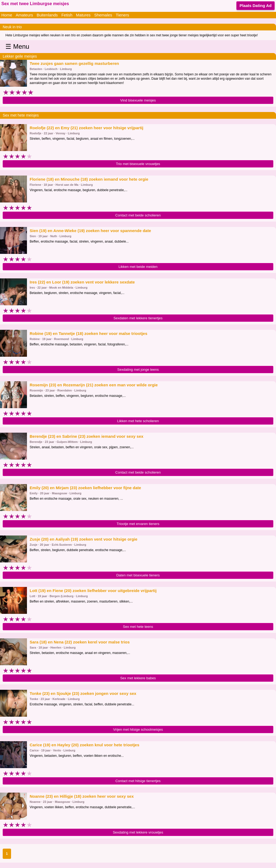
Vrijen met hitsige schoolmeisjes (138, 729)
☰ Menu (17, 46)
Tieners (122, 15)
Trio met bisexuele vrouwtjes (138, 164)
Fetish (67, 15)
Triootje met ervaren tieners (138, 524)
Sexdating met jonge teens (138, 370)
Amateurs (24, 15)
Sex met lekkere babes (138, 678)
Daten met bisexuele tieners (138, 575)
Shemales (103, 15)
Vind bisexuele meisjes (138, 100)
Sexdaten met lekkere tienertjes (138, 318)
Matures (83, 15)
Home (7, 15)
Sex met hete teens (138, 627)
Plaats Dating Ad (256, 6)
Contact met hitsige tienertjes (138, 781)
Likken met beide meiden (138, 267)
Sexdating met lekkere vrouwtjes (138, 832)
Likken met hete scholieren (138, 421)
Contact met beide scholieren (138, 215)
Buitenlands (47, 15)
